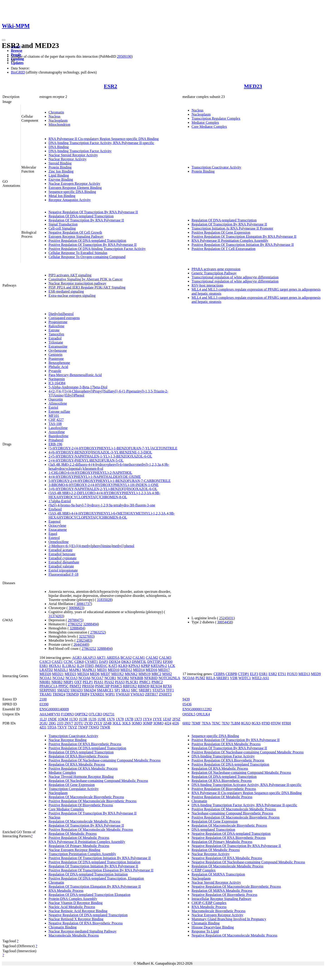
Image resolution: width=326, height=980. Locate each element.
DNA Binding (59, 147)
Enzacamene (58, 530)
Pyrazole (55, 371)
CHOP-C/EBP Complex (209, 903)
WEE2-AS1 (260, 678)
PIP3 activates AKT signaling (70, 275)
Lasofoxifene (58, 428)
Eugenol (54, 521)
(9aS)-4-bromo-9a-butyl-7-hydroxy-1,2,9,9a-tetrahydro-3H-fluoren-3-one (102, 505)
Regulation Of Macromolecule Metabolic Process (84, 821)
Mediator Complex (205, 122)
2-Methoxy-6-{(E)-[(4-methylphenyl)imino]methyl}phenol (91, 546)
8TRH (286, 723)
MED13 (304, 674)
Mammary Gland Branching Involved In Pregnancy (229, 919)
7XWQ (94, 727)
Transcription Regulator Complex (216, 118)
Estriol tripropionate (63, 570)
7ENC (216, 723)
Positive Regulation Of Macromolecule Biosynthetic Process (92, 801)
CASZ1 (57, 662)
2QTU (79, 723)
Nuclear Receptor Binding (67, 740)
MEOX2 (118, 674)
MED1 (102, 670)
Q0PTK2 (81, 714)
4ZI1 (43, 727)
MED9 (316, 674)
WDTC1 (245, 678)
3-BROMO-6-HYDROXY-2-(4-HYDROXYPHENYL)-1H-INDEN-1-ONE (103, 485)
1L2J (43, 719)
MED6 (95, 674)
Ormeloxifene (59, 542)
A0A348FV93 (50, 714)
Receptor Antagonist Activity (70, 200)
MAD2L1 (61, 670)
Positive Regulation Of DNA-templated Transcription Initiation (94, 862)
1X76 (111, 719)
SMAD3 (77, 690)
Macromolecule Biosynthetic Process (218, 911)
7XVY (62, 727)
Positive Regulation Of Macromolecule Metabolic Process (91, 829)
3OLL (117, 723)
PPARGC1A (48, 686)
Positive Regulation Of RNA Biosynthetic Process (85, 744)
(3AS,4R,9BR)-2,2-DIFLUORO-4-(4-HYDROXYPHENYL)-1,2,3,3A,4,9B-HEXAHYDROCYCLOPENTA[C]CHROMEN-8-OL (104, 495)
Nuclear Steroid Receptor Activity (73, 155)
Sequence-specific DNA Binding (72, 192)
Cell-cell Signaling (62, 228)
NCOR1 (110, 678)
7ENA (206, 723)
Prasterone (56, 359)
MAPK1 (75, 670)
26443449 (81, 644)
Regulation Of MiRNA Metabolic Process (222, 891)
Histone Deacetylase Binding (213, 927)
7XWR (105, 727)
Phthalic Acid (58, 367)
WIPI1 (110, 694)
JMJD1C (101, 666)
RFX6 (167, 686)
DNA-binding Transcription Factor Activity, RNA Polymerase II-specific (101, 143)
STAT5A (159, 690)
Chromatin (56, 112)
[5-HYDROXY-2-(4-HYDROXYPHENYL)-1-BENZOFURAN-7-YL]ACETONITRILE (113, 448)
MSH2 (167, 674)
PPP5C (64, 686)
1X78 (120, 719)
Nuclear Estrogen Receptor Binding (74, 850)
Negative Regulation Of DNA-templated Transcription (88, 915)
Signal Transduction (63, 224)
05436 (187, 704)
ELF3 (254, 674)
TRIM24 (59, 694)
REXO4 (156, 686)
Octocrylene (57, 526)
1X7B (129, 719)
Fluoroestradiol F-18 (63, 574)
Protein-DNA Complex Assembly (73, 899)
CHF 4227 (56, 420)
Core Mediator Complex (209, 127)
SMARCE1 (105, 690)
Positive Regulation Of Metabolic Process (79, 838)
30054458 (225, 622)
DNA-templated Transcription (213, 829)
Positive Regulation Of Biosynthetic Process (81, 805)
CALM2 (152, 658)
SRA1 (126, 690)
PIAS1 (99, 682)
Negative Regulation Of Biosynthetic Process (224, 895)
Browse (17, 51)
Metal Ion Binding (62, 196)
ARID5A (113, 658)
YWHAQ (137, 694)
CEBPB (231, 674)
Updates (17, 63)
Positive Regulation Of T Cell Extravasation (223, 249)
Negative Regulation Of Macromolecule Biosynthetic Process (236, 886)
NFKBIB (137, 678)
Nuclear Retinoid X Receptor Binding (76, 919)
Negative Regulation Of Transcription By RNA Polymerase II (93, 212)
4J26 (175, 723)
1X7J (138, 719)
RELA (211, 678)
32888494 (90, 624)
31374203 (56, 616)
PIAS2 (109, 682)
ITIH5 (89, 666)
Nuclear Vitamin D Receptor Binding (76, 903)
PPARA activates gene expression (216, 269)
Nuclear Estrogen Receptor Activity (74, 184)
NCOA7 (97, 678)
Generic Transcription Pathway (214, 273)
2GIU (43, 723)
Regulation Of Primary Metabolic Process (79, 846)
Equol (53, 534)
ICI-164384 (57, 383)
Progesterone (58, 322)
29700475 (75, 620)
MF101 (54, 416)
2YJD (88, 723)
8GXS (256, 723)
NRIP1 (68, 682)
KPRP (145, 666)
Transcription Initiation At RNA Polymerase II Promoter (232, 228)
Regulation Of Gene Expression (72, 785)
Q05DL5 (189, 714)
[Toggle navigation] (4, 40)
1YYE (157, 719)
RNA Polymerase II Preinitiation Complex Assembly (230, 241)
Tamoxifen (56, 334)
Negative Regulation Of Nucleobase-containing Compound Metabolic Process (248, 862)
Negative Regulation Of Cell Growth (75, 232)
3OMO (137, 723)
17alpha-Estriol (60, 501)
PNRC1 (145, 682)
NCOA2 (59, 678)
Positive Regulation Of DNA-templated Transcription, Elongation (96, 878)
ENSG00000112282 (197, 709)
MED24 (83, 674)
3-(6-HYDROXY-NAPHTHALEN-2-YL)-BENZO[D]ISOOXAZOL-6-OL (103, 489)
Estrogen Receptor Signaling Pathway (76, 236)
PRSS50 (88, 686)
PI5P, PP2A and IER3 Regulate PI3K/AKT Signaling (87, 287)
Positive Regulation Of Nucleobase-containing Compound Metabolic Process (104, 760)
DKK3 (126, 662)
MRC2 (156, 674)
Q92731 (109, 714)
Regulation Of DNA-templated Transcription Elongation (89, 895)
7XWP (83, 727)
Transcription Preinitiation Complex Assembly (82, 854)
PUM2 (200, 678)
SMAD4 (90, 690)
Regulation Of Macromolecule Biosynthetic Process (86, 797)
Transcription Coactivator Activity (216, 167)
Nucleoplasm (58, 120)
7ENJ (225, 723)
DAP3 (103, 662)
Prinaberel (56, 440)
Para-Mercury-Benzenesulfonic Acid (75, 375)
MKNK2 (131, 674)
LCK (172, 666)
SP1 (117, 690)
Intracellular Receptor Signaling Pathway (221, 899)
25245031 (226, 618)
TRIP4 (85, 694)
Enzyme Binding (61, 179)
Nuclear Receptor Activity (67, 159)
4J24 (168, 723)
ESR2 (111, 86)
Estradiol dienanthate (64, 562)
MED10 (114, 670)
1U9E (102, 719)
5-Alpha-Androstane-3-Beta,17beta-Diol (78, 387)
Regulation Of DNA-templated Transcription (81, 216)
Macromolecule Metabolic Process (74, 935)
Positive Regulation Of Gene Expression (221, 232)
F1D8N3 (67, 714)
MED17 (164, 670)
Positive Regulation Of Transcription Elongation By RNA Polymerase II (244, 236)
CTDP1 (243, 674)
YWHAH (123, 694)
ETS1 (282, 674)
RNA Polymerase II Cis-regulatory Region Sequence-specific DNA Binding (104, 139)
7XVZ (72, 727)
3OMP (148, 723)
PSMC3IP (102, 686)
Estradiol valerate (61, 566)
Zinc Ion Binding (61, 171)
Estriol (53, 407)
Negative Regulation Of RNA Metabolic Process (227, 858)
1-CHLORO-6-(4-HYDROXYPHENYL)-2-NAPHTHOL (90, 473)
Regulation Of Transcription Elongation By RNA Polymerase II (95, 886)
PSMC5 (116, 686)
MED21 (58, 674)
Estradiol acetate (60, 550)
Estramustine (58, 346)
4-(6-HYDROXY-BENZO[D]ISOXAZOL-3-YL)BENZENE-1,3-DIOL (100, 452)
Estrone (54, 330)
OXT (78, 682)
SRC (134, 690)
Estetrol (54, 538)
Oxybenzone (58, 350)
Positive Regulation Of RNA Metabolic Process (83, 768)
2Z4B (107, 723)
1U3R (83, 719)
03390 (44, 704)
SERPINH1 (48, 690)
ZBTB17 (152, 694)
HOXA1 (55, 666)
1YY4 (147, 719)
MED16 (151, 670)
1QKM (63, 719)
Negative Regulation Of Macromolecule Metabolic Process (234, 935)
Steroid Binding (60, 163)
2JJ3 (60, 723)
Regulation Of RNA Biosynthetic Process (79, 756)
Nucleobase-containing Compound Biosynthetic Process (232, 813)
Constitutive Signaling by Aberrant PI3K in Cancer (85, 279)
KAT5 (113, 666)
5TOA (52, 727)
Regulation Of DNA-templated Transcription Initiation (88, 874)
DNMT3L (139, 662)
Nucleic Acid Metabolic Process (72, 907)
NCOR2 (123, 678)
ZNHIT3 (165, 694)
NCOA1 (45, 678)
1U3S (92, 719)
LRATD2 (46, 670)
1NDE (52, 719)
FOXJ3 (292, 674)
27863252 (75, 624)
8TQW (276, 723)
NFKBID (151, 678)
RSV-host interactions (207, 285)
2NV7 (69, 723)
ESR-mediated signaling (66, 291)
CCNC (69, 662)
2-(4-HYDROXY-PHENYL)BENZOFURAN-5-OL (86, 460)
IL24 (80, 666)
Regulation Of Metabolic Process (73, 834)
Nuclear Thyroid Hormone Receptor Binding (81, 777)
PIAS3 (120, 682)
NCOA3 (71, 678)
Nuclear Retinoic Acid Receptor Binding (78, 911)
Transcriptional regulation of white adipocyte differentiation (235, 277)
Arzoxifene (57, 432)
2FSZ (176, 719)
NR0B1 (45, 682)
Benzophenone (59, 363)
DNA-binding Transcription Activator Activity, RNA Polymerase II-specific (247, 785)
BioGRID (18, 72)
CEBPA (219, 674)
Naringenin (57, 379)
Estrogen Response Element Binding (75, 188)
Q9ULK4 (203, 714)
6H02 (187, 723)
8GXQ (246, 723)
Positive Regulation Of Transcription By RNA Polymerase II (92, 245)
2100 (43, 699)
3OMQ (158, 723)
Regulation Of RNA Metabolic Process (77, 764)
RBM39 (144, 686)
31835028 (104, 600)
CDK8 (79, 662)
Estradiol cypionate (62, 558)
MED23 (253, 86)
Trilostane (56, 342)
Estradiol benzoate (62, 554)
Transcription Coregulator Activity (74, 789)
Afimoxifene (58, 403)
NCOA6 (84, 678)
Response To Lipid (205, 931)
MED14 (139, 670)
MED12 (126, 670)
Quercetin (56, 399)
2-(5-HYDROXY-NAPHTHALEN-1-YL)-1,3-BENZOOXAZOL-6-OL (100, 456)
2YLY (98, 723)
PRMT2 (75, 686)
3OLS (126, 723)
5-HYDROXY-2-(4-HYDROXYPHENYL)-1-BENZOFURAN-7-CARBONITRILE (110, 481)
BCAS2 (126, 658)
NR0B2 (57, 682)
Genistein (55, 355)
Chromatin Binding (62, 927)
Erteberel (55, 509)
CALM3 (165, 658)
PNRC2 (157, 682)
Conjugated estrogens (64, 318)
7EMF (196, 723)
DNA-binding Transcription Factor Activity (80, 151)
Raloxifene (56, 326)
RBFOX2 (130, 686)
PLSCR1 (132, 682)
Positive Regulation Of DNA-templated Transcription (87, 241)
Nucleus (54, 116)
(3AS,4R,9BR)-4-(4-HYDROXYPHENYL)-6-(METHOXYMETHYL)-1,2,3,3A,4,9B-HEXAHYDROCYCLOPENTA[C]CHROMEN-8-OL (112, 515)
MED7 (105, 674)
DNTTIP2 (155, 662)
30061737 (84, 604)
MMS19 (145, 674)
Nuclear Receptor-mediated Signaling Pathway (82, 931)
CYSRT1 (91, 662)
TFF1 (170, 690)
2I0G (52, 723)
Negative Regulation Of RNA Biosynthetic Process (86, 923)
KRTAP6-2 (159, 666)
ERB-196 (55, 444)
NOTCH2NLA (169, 678)
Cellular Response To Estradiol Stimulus (78, 253)
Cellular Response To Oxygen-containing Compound (87, 257)
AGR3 (77, 658)
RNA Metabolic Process (66, 891)
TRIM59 (72, 694)
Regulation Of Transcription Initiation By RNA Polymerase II (93, 866)
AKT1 (101, 658)
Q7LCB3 (95, 714)
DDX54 (115, 662)
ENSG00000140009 (54, 709)
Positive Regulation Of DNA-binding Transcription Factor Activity (97, 249)
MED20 (45, 674)
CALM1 (139, 658)
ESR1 (44, 666)
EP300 (168, 662)
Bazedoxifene (58, 436)
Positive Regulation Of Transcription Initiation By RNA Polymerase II (243, 245)
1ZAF (167, 719)
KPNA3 (134, 666)
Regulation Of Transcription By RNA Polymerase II (86, 220)
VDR (234, 678)
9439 (186, 699)
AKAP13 (89, 658)
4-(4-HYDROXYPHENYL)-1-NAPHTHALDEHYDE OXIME (95, 477)
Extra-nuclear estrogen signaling (72, 295)
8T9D (266, 723)
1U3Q (73, 719)
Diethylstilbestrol (61, 314)
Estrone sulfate (59, 412)
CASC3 (45, 662)
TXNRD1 (97, 694)
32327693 (86, 636)
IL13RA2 (69, 666)
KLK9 (123, 666)
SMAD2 (63, 690)
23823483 (84, 640)
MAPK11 (89, 670)
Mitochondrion (59, 125)
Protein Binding (60, 167)
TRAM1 (46, 694)
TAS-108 (55, 424)
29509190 (124, 56)
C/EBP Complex (204, 870)
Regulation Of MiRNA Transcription (218, 874)
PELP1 (88, 682)
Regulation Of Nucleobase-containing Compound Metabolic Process (98, 781)
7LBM (235, 723)
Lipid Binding (59, 175)
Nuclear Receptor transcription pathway (77, 283)
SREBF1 (145, 690)
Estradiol (55, 338)
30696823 (76, 608)
